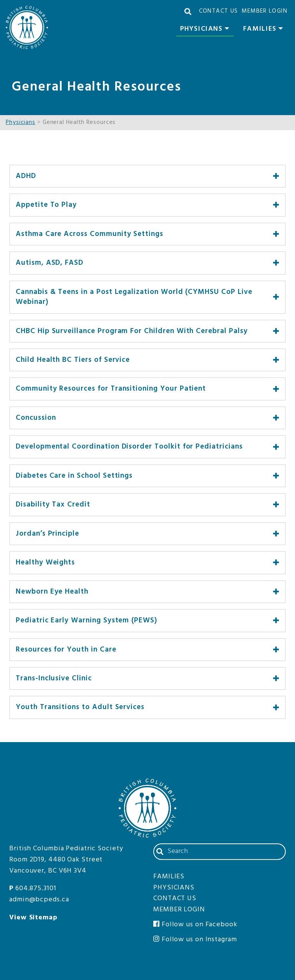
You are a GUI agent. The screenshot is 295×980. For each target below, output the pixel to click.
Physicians (207, 30)
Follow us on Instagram (195, 940)
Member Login (264, 11)
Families (265, 30)
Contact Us (219, 11)
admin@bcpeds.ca (39, 900)
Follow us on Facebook (195, 925)
